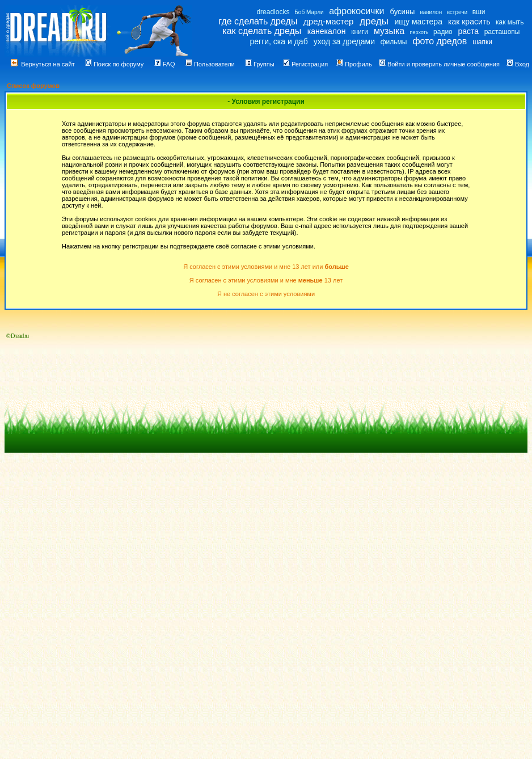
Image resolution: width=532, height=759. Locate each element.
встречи (457, 12)
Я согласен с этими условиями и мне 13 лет (266, 280)
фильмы (394, 42)
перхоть (419, 32)
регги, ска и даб (278, 41)
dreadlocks (273, 12)
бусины (403, 12)
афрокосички (356, 11)
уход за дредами (344, 41)
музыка (389, 31)
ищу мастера (419, 22)
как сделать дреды (262, 31)
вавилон (431, 12)
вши (479, 12)
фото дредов (440, 41)
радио (443, 32)
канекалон (327, 31)
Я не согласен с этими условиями (266, 294)
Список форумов (33, 86)
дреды (374, 21)
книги (360, 32)
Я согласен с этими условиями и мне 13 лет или (266, 267)
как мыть (510, 22)
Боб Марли (309, 12)
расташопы (502, 32)
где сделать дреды (258, 21)
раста (468, 31)
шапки (482, 42)
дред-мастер (328, 21)
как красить (469, 22)
